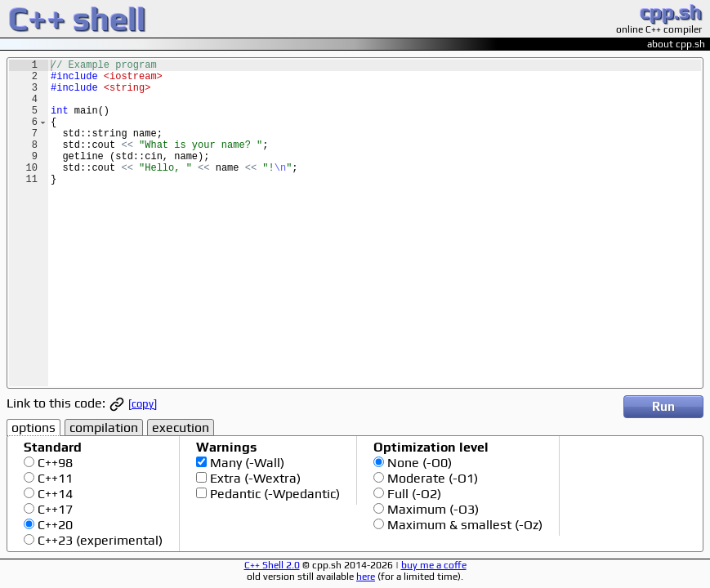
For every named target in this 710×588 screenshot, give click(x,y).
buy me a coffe (434, 565)
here (366, 577)
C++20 (54, 525)
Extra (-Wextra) (254, 478)
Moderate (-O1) (431, 478)
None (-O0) (418, 463)
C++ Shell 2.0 (272, 565)
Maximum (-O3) (431, 509)
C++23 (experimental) (98, 540)
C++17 (54, 509)
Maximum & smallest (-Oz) (463, 525)
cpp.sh (671, 12)
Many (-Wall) (246, 463)
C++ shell (77, 19)
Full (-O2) (413, 494)
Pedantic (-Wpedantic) (273, 494)
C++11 (54, 478)
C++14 (54, 494)
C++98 (54, 463)
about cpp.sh (676, 44)
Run (663, 406)
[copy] (143, 404)
